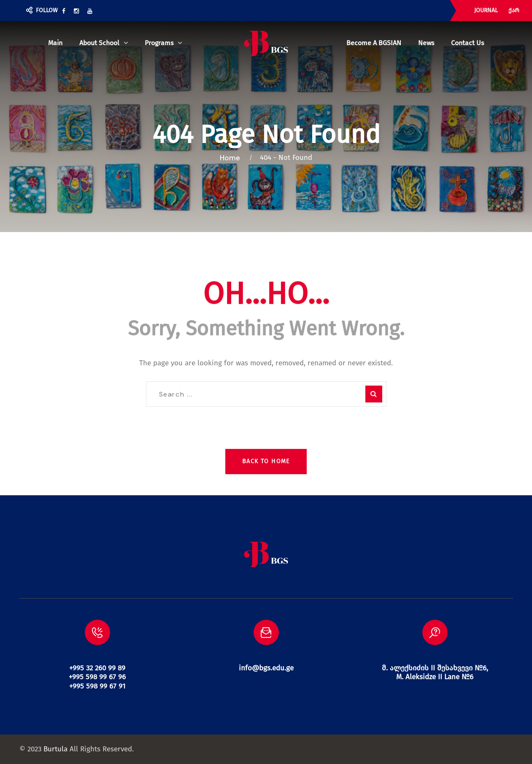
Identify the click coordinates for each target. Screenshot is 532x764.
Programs (159, 43)
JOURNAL (486, 10)
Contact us (467, 43)
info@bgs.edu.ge (266, 668)
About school (99, 43)
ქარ (514, 10)
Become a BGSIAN (374, 43)
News (426, 43)
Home (232, 158)
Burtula (55, 749)
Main (55, 43)
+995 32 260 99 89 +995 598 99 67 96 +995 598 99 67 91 (97, 677)
